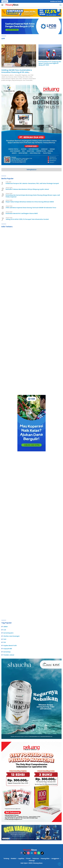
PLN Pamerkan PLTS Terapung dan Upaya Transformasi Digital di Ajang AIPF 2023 (50, 63)
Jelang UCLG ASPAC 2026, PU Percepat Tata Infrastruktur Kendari (27, 219)
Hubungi (32, 861)
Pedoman (36, 858)
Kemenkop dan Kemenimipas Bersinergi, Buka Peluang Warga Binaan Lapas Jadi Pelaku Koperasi (33, 196)
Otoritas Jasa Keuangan (11, 636)
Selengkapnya (32, 170)
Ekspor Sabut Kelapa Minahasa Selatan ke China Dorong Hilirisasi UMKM (30, 202)
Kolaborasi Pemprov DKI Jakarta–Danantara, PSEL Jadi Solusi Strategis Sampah (32, 183)
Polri (5, 639)
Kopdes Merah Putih (10, 646)
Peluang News (38, 863)
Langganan (55, 858)
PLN (4, 642)
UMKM (5, 627)
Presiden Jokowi (9, 655)
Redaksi (14, 858)
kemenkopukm (8, 633)
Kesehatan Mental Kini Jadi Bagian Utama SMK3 (22, 213)
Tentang (6, 858)
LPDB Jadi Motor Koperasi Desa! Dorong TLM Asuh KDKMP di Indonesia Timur (31, 208)
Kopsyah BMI (8, 649)
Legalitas (21, 858)
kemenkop (7, 652)
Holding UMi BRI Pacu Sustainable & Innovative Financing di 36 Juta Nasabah (17, 72)
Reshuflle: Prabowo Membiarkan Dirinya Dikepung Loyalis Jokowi (27, 189)
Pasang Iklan (45, 858)
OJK (5, 630)
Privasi (28, 858)
